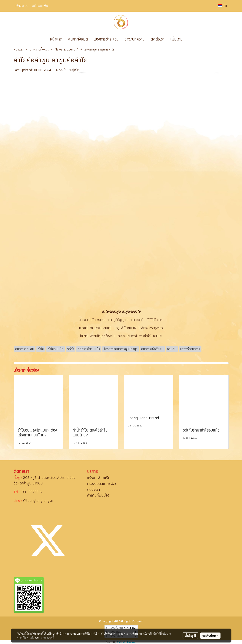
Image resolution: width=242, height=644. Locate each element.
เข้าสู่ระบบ (22, 6)
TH (223, 6)
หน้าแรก (56, 39)
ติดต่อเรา (157, 39)
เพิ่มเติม (176, 39)
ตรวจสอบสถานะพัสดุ (102, 484)
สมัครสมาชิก (40, 6)
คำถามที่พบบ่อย (98, 495)
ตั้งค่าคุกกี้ (190, 636)
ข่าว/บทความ (135, 39)
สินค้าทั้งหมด (78, 39)
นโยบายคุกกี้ (47, 637)
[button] (191, 39)
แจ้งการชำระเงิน (106, 39)
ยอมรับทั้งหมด (210, 636)
